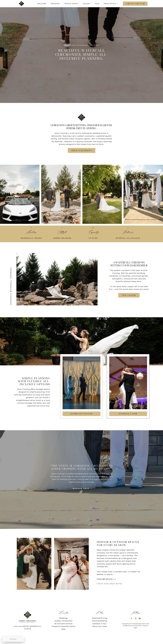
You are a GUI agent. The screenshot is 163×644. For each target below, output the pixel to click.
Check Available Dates (110, 584)
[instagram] (136, 618)
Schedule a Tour (99, 624)
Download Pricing (100, 618)
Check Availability (100, 621)
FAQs (64, 629)
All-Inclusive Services (64, 624)
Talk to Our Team (100, 626)
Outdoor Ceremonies (64, 621)
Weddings (64, 618)
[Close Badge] (23, 637)
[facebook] (131, 618)
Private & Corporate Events (64, 626)
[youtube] (140, 618)
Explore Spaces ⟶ (106, 579)
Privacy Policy (138, 626)
